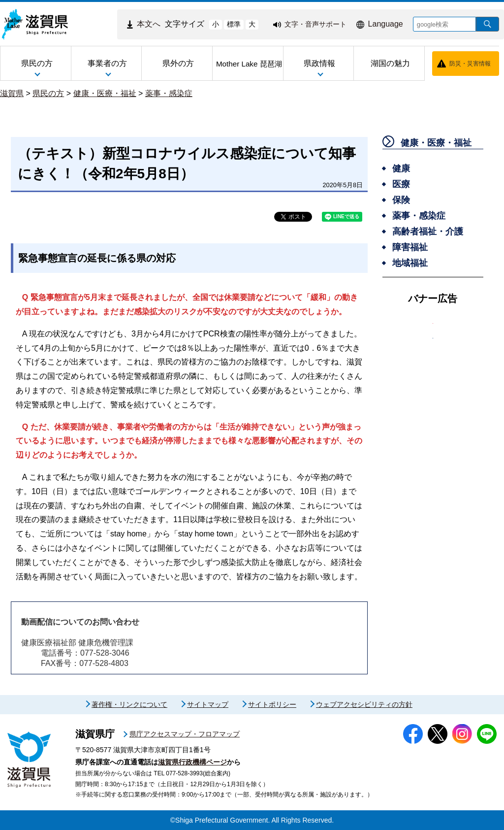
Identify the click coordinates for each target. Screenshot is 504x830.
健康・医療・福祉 (105, 93)
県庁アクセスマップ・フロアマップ (185, 734)
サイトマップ (208, 704)
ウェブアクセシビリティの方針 (364, 704)
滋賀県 (12, 93)
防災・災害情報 (470, 64)
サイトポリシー (272, 704)
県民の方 (48, 93)
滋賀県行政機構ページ (192, 762)
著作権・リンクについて (129, 704)
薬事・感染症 (169, 93)
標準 (234, 24)
